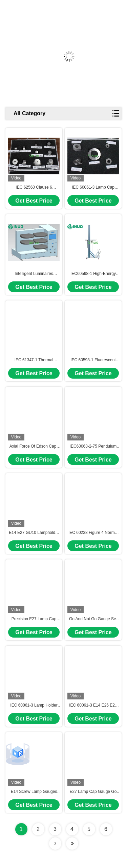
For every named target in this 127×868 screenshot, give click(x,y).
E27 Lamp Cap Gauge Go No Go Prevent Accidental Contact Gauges (93, 792)
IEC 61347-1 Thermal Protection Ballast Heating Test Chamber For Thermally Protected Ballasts (34, 360)
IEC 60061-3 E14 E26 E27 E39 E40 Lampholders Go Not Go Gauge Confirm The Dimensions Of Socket (93, 706)
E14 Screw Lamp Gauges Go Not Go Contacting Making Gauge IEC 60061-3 (34, 792)
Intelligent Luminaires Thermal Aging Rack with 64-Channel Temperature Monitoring (34, 274)
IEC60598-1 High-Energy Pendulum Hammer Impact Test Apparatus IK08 (93, 274)
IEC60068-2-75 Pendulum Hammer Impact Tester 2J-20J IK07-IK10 (93, 447)
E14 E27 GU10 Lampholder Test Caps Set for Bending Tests (34, 533)
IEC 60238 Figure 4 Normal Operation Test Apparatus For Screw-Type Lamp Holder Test (93, 533)
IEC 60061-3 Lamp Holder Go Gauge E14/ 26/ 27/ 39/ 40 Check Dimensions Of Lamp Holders (34, 706)
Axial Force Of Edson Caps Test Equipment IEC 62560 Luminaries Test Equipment (34, 447)
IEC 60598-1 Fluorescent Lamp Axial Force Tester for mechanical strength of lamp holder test (93, 360)
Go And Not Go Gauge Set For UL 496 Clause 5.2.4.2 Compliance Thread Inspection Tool (93, 619)
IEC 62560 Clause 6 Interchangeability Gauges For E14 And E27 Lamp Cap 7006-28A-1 (34, 188)
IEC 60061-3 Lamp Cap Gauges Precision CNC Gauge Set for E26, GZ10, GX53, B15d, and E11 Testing (93, 188)
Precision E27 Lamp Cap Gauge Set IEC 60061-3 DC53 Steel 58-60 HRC (34, 619)
